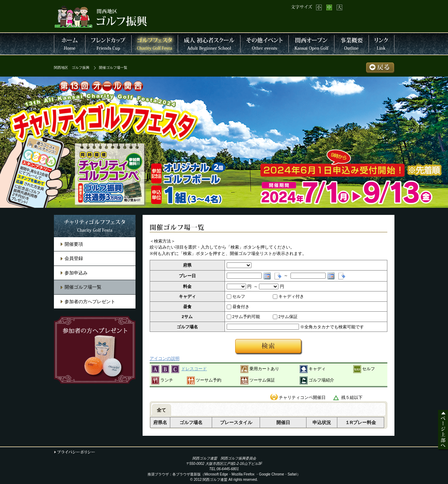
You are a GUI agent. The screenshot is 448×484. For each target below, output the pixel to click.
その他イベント (265, 44)
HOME (70, 44)
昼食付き (238, 307)
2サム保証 (285, 317)
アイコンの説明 (165, 358)
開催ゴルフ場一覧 (83, 287)
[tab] (162, 410)
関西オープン (312, 44)
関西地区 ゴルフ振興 (72, 68)
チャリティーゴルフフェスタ (155, 44)
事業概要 (352, 44)
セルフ (236, 296)
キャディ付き (288, 296)
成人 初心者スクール (209, 44)
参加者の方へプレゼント (90, 302)
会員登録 (74, 258)
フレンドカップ (109, 44)
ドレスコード (194, 369)
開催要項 (74, 244)
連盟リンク (382, 44)
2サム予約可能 (244, 317)
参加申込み (76, 273)
